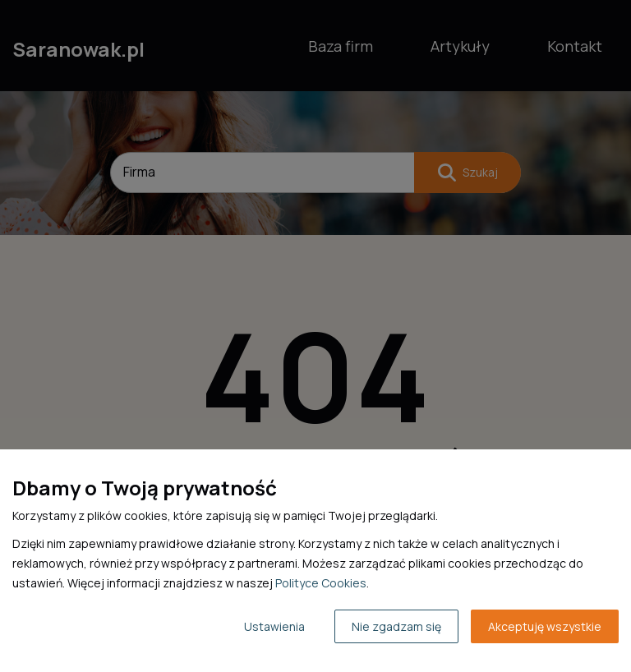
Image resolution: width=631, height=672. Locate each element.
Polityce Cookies (321, 583)
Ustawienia (274, 626)
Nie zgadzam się (396, 626)
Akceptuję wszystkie (545, 626)
